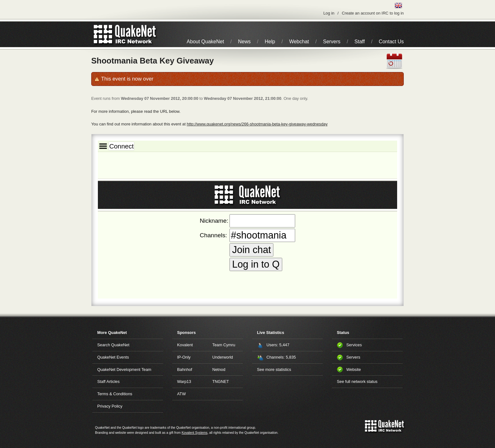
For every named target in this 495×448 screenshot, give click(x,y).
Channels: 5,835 (281, 357)
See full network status (357, 381)
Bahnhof (185, 369)
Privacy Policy (110, 406)
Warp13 (184, 381)
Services (354, 345)
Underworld (223, 357)
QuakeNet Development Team (124, 369)
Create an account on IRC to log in (373, 13)
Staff (360, 42)
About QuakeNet (205, 42)
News (244, 42)
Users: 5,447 (278, 345)
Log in (329, 13)
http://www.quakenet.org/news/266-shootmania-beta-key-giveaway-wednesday (257, 124)
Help (270, 42)
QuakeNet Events (113, 357)
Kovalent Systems (194, 433)
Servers (332, 42)
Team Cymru (224, 345)
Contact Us (391, 42)
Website (354, 369)
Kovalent (185, 345)
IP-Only (184, 357)
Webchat (299, 42)
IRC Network (136, 34)
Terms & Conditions (115, 394)
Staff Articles (108, 381)
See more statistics (274, 369)
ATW (181, 394)
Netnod (219, 369)
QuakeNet (103, 34)
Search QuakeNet (113, 345)
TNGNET (221, 381)
